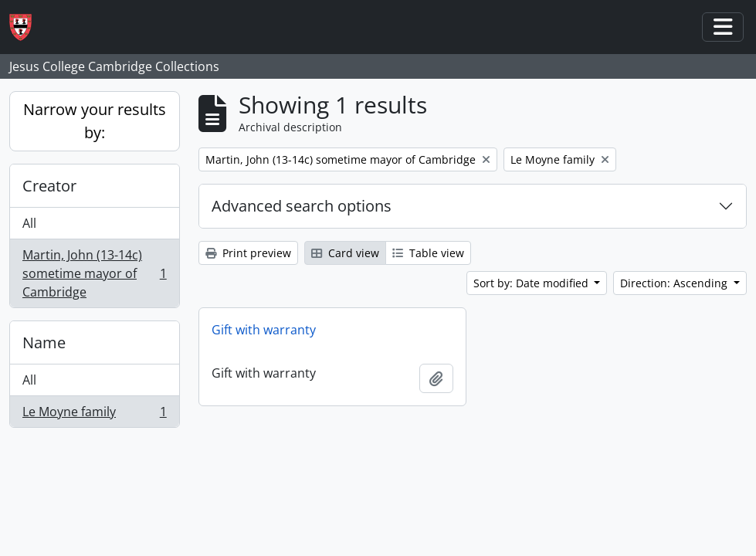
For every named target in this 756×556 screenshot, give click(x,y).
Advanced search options (302, 206)
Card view (345, 253)
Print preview (248, 253)
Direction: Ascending (675, 283)
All (29, 223)
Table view (428, 253)
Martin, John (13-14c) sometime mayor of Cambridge (94, 273)
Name (44, 342)
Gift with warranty (264, 330)
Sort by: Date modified (532, 283)
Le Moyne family (94, 415)
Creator (49, 186)
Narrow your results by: (95, 121)
